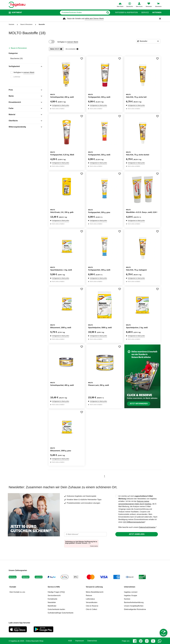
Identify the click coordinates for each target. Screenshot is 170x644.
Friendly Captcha (94, 546)
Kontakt (13, 587)
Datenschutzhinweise (147, 527)
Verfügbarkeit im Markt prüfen (61, 105)
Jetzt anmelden (137, 534)
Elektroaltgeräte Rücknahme (135, 609)
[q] (83, 13)
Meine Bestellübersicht (95, 592)
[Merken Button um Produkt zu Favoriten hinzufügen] (82, 59)
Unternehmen (130, 587)
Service (145, 13)
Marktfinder (52, 606)
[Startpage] (17, 5)
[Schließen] (160, 19)
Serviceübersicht (54, 595)
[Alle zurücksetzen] (77, 49)
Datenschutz (92, 641)
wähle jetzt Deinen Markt (94, 19)
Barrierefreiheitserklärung (134, 602)
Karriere (127, 599)
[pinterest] (141, 641)
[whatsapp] (160, 641)
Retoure (89, 595)
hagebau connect (131, 592)
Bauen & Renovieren (19, 48)
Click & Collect (91, 609)
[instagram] (147, 641)
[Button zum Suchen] (108, 13)
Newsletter (52, 602)
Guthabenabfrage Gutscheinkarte (61, 613)
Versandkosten (92, 602)
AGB (70, 641)
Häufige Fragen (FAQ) (56, 592)
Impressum (80, 641)
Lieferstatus (90, 599)
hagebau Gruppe (131, 595)
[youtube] (153, 641)
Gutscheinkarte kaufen (56, 609)
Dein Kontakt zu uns (17, 592)
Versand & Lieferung (94, 587)
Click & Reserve (92, 606)
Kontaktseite (52, 599)
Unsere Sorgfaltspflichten (134, 606)
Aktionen (157, 13)
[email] (85, 534)
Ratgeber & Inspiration (126, 13)
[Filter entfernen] (61, 49)
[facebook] (135, 641)
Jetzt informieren (139, 404)
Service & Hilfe (54, 587)
